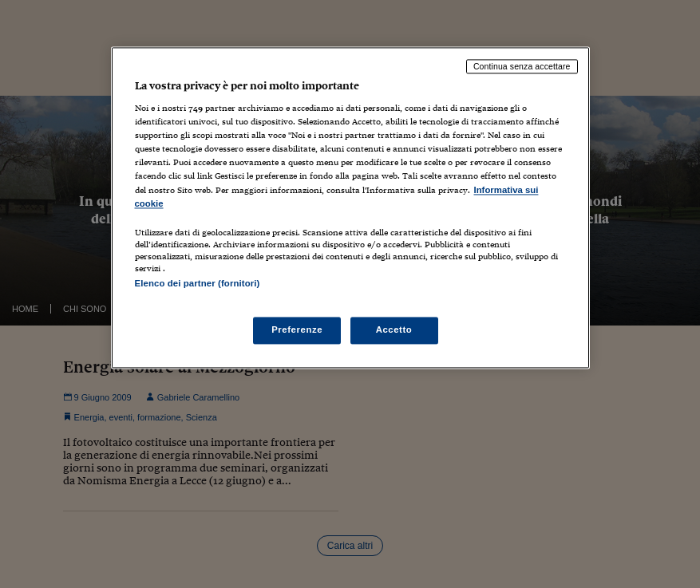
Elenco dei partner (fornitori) (198, 283)
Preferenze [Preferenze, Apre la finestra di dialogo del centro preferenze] (297, 330)
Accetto (394, 330)
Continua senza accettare (522, 66)
